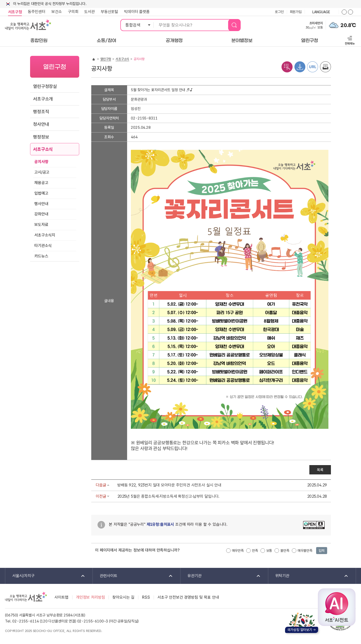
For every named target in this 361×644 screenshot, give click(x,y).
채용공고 (41, 183)
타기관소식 (43, 246)
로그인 (279, 12)
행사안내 (41, 204)
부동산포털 (109, 12)
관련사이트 (133, 576)
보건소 (57, 12)
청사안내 (41, 124)
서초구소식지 (45, 235)
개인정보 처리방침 (91, 597)
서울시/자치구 (45, 576)
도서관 (89, 12)
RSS (146, 597)
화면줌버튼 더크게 (344, 12)
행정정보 (41, 137)
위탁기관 (308, 576)
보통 (269, 551)
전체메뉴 (349, 40)
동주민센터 (35, 12)
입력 (322, 551)
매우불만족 (305, 551)
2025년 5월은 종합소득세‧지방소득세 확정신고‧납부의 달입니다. (168, 496)
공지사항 (41, 162)
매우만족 (238, 551)
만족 (255, 551)
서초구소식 (43, 149)
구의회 (73, 12)
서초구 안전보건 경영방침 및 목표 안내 (188, 597)
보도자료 (41, 225)
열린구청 (106, 59)
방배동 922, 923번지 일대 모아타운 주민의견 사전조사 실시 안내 (169, 485)
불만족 (285, 551)
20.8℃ (348, 25)
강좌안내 (41, 214)
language (322, 12)
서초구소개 (43, 99)
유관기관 (221, 576)
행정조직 (41, 112)
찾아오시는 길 (123, 597)
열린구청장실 (45, 86)
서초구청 (15, 12)
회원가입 (296, 12)
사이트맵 (61, 597)
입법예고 (41, 193)
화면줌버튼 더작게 (350, 12)
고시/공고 (42, 172)
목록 (320, 470)
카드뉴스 (41, 256)
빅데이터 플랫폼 (137, 12)
